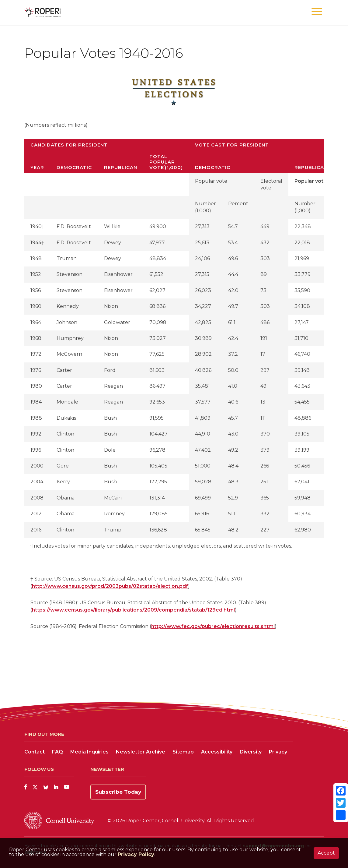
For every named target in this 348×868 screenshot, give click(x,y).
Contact (35, 752)
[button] (317, 12)
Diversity (251, 752)
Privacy (278, 752)
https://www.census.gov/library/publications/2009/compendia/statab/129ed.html (133, 610)
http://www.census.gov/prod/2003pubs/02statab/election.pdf (110, 586)
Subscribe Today (118, 792)
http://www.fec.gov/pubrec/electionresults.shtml (213, 626)
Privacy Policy (136, 854)
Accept (326, 853)
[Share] (341, 815)
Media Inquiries (89, 752)
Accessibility (217, 752)
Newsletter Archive (141, 752)
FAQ (57, 752)
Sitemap (183, 752)
